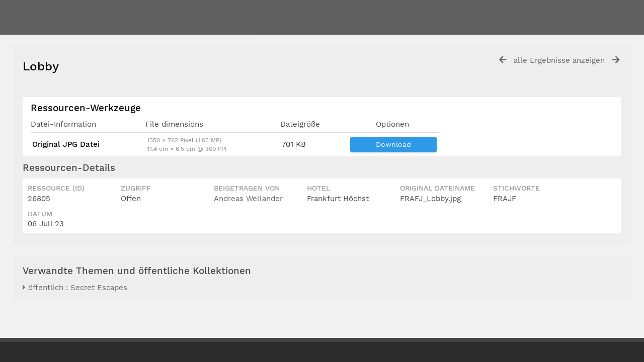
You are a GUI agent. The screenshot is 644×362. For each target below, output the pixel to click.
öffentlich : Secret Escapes (75, 288)
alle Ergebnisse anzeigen (559, 60)
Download (393, 144)
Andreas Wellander (248, 199)
